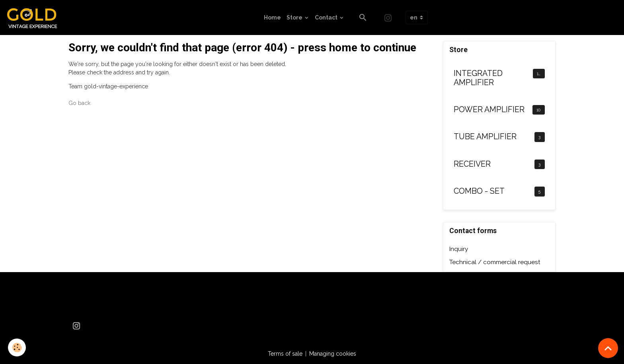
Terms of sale (285, 354)
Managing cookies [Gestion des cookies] (333, 354)
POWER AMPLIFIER (489, 110)
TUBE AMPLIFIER (485, 137)
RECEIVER (472, 164)
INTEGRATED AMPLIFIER (478, 78)
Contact (327, 18)
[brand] (35, 18)
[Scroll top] (608, 348)
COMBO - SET (479, 191)
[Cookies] (17, 347)
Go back (79, 103)
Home (272, 18)
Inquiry (459, 249)
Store (295, 18)
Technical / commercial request (495, 262)
